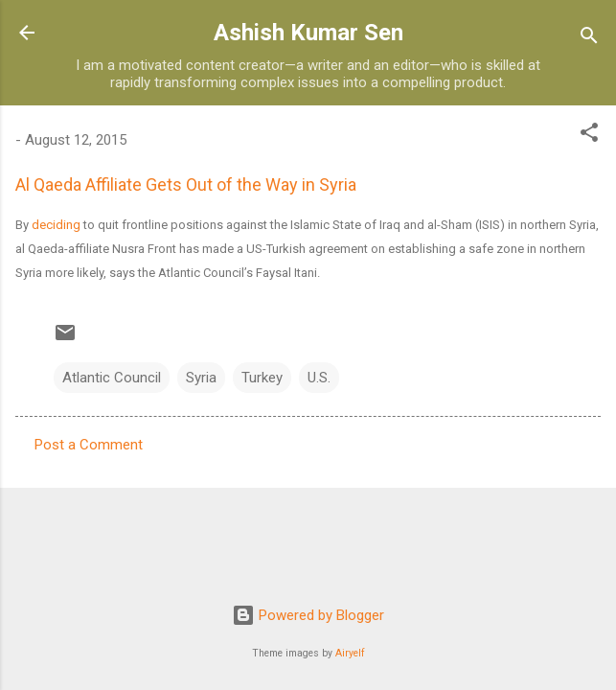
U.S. (319, 378)
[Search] (589, 39)
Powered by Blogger (308, 615)
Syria (201, 378)
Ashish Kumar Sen (308, 33)
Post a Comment (89, 445)
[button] (589, 136)
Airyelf (350, 653)
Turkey (262, 378)
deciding (56, 225)
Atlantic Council (112, 378)
